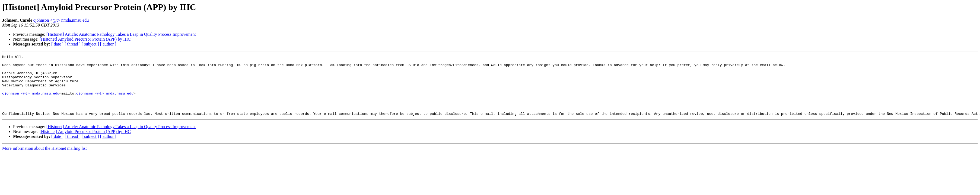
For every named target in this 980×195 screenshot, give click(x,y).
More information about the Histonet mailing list (44, 160)
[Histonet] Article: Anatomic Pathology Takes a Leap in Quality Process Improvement (121, 34)
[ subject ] (90, 44)
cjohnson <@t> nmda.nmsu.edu (61, 20)
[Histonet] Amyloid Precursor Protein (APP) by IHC (85, 39)
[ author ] (108, 44)
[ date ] (57, 44)
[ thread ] (73, 44)
